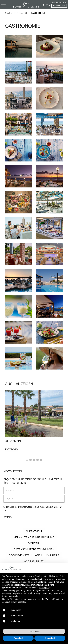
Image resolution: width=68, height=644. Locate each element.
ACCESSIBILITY (34, 561)
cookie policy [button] (45, 588)
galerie (23, 13)
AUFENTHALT (34, 531)
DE (47, 5)
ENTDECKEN (12, 449)
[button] (27, 460)
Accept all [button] (50, 638)
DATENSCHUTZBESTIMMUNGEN (34, 549)
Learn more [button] (34, 631)
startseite (11, 13)
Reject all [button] (18, 638)
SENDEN (8, 517)
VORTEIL (34, 543)
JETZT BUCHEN (59, 6)
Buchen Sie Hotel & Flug (60, 2)
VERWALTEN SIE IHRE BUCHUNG (34, 537)
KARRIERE (53, 555)
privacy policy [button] (51, 579)
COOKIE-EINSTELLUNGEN (25, 555)
